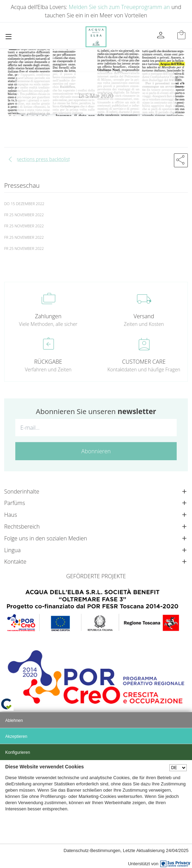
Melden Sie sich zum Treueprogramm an (119, 7)
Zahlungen (48, 316)
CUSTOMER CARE (144, 362)
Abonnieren (96, 451)
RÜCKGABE (48, 362)
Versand (144, 316)
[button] (181, 160)
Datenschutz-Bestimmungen (92, 850)
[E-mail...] (96, 428)
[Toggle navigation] (9, 37)
